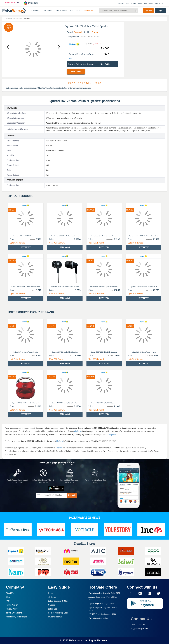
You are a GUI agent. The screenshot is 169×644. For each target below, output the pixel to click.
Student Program (55, 617)
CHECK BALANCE (124, 3)
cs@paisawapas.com (139, 629)
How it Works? (12, 605)
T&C (70, 58)
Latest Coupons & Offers (58, 601)
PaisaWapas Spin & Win (98, 618)
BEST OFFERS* (88, 11)
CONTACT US (149, 3)
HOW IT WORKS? (137, 3)
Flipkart (96, 32)
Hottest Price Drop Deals (58, 613)
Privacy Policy (12, 609)
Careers (51, 605)
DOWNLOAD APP (160, 3)
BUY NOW (76, 72)
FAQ (8, 601)
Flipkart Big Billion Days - (101, 604)
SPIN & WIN (31, 3)
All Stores (52, 597)
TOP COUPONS (75, 11)
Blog (8, 597)
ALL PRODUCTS (35, 11)
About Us (10, 593)
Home (51, 593)
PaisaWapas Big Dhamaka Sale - (104, 593)
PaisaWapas (77, 640)
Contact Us (141, 619)
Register (148, 11)
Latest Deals (53, 609)
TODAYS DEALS (62, 11)
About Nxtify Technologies (17, 617)
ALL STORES (48, 11)
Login (160, 11)
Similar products (20, 196)
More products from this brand (31, 312)
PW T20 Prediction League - (102, 614)
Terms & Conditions (14, 613)
